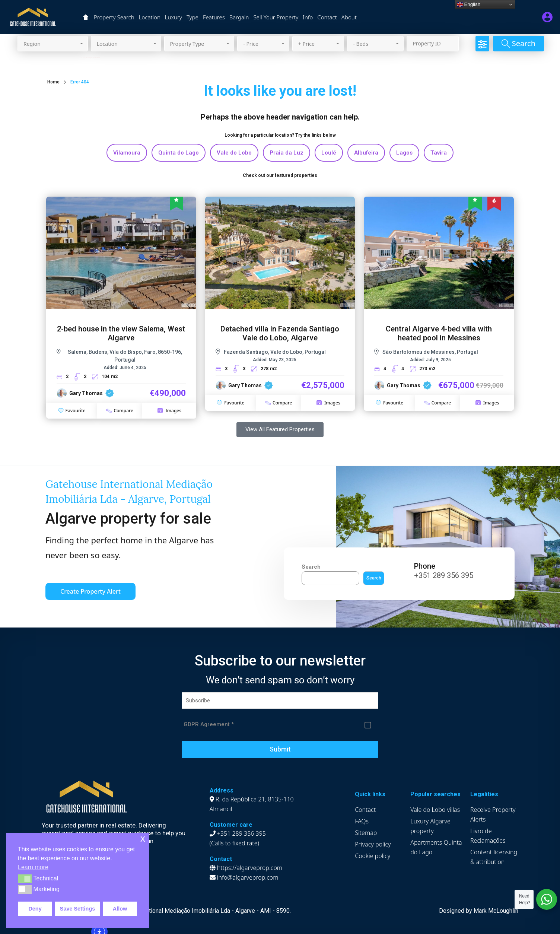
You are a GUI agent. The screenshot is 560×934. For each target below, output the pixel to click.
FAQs (362, 821)
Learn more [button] (33, 867)
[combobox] (53, 44)
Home (53, 82)
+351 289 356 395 (444, 575)
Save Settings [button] (77, 909)
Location (150, 17)
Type (192, 17)
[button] (25, 879)
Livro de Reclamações (488, 836)
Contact (327, 17)
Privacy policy (373, 844)
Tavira (439, 153)
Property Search (114, 17)
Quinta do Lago (179, 153)
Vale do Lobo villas (435, 810)
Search (311, 567)
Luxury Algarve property (430, 826)
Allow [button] (120, 909)
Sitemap (366, 833)
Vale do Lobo (234, 153)
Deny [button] (35, 909)
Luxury (174, 17)
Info (308, 17)
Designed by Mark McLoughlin (479, 911)
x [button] (143, 838)
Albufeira (366, 153)
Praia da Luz (287, 153)
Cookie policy (373, 856)
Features (214, 17)
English (469, 4)
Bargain (239, 17)
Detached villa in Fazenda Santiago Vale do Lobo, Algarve (280, 333)
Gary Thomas (86, 393)
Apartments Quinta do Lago (436, 847)
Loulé (329, 153)
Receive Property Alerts (493, 814)
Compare (120, 411)
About (349, 17)
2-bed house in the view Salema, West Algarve (121, 333)
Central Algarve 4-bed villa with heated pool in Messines (439, 333)
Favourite (72, 411)
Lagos (404, 153)
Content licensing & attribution (494, 857)
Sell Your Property (276, 17)
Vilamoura (127, 153)
